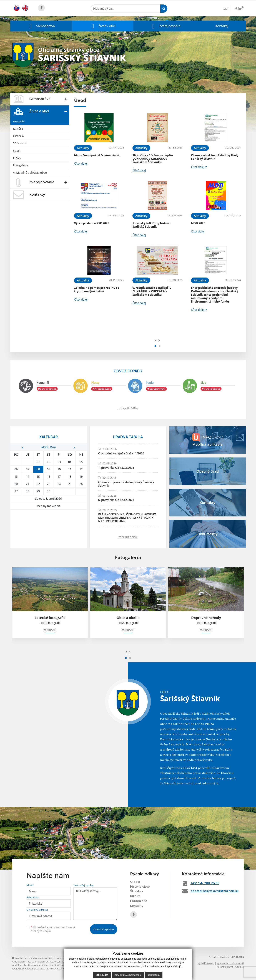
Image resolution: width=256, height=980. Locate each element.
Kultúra (18, 129)
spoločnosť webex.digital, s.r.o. (28, 969)
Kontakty (222, 26)
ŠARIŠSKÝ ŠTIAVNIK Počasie (48, 523)
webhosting (26, 965)
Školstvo (136, 891)
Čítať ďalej (81, 164)
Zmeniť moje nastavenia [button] (128, 975)
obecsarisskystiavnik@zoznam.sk (214, 891)
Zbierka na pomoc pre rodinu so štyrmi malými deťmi (97, 289)
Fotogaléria (21, 165)
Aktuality (19, 121)
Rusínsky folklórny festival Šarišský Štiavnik (151, 225)
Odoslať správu (104, 929)
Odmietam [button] (154, 975)
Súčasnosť (20, 143)
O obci (135, 882)
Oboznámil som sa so (53, 929)
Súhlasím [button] (102, 975)
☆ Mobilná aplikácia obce (30, 173)
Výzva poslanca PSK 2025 (92, 223)
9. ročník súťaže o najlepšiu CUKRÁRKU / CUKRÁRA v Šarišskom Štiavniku (152, 291)
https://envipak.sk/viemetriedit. (97, 155)
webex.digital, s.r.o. (43, 965)
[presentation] (156, 340)
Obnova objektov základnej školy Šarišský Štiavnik (215, 157)
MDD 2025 (198, 223)
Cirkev (17, 158)
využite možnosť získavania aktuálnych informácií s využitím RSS (48, 958)
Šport (17, 151)
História (18, 136)
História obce (140, 887)
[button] (41, 26)
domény (59, 965)
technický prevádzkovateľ (59, 969)
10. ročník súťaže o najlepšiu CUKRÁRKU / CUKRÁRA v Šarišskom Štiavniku (153, 159)
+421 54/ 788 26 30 (205, 883)
